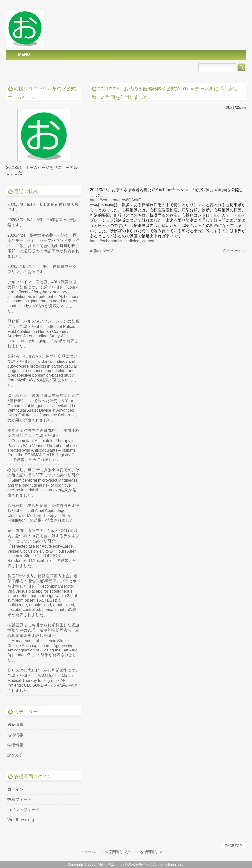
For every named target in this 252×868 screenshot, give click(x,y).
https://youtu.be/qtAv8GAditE (115, 200)
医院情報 (15, 725)
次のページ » (234, 251)
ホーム (90, 852)
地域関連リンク (153, 852)
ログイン (15, 789)
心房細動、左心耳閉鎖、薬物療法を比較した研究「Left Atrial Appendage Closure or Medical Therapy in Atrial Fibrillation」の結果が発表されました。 (43, 513)
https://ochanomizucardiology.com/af (122, 241)
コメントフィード (23, 810)
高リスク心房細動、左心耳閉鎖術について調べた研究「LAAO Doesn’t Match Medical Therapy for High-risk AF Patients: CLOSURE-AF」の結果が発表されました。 (43, 680)
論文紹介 (15, 755)
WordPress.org (21, 820)
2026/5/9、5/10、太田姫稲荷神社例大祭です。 (43, 207)
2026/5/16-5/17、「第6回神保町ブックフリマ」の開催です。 (42, 269)
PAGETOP (233, 846)
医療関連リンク (118, 852)
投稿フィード (19, 800)
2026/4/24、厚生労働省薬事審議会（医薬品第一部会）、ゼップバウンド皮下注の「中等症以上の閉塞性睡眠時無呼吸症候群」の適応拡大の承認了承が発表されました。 (43, 246)
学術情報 (15, 745)
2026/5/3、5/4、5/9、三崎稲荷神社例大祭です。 (43, 222)
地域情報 (15, 735)
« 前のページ (101, 251)
